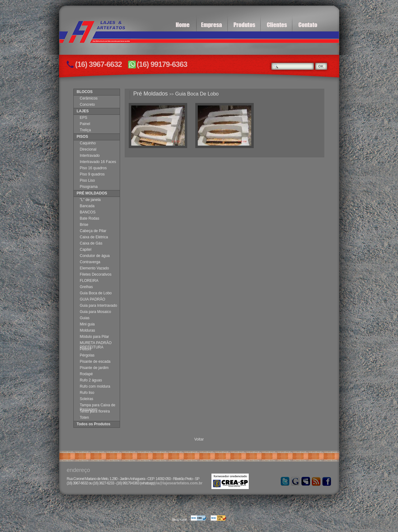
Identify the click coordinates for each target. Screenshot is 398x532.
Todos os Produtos (94, 424)
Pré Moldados (151, 94)
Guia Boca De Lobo (197, 94)
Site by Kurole (179, 520)
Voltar (199, 439)
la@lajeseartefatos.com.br (179, 483)
